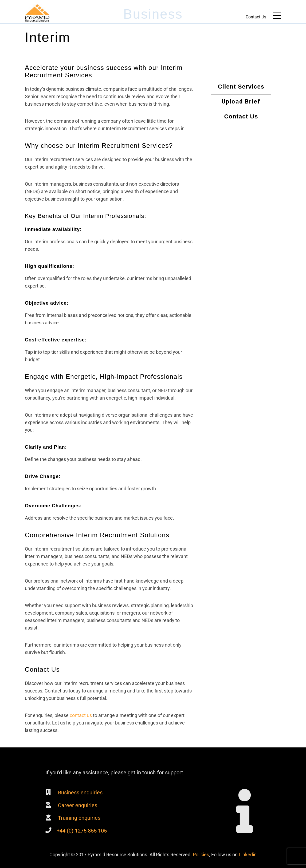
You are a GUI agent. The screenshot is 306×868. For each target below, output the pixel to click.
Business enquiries (80, 793)
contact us (81, 715)
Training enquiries (79, 818)
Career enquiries (77, 805)
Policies (201, 855)
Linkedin (248, 855)
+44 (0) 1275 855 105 (82, 831)
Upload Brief (241, 101)
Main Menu (277, 17)
